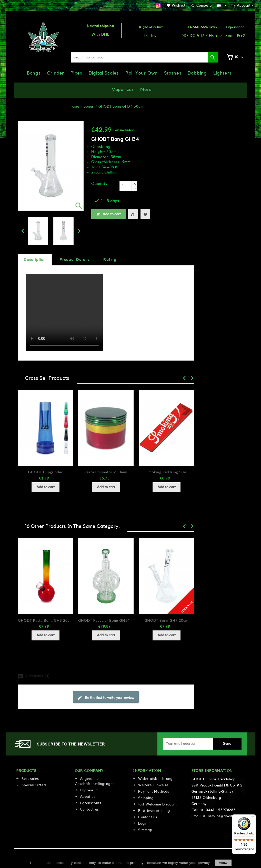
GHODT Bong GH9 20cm (166, 620)
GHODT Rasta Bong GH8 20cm (45, 620)
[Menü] (253, 818)
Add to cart (108, 215)
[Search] (144, 57)
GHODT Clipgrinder (45, 472)
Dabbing (197, 73)
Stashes (173, 73)
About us (88, 797)
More (146, 89)
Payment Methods (154, 792)
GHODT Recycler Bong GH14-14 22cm (106, 620)
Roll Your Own (142, 73)
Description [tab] (35, 260)
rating (110, 260)
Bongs (34, 73)
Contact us (89, 810)
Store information (212, 771)
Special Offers (34, 785)
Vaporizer (123, 89)
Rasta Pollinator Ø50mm (106, 472)
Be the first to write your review (106, 698)
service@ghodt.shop (226, 816)
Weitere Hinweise (153, 785)
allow (223, 863)
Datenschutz (91, 803)
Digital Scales (104, 73)
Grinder (56, 73)
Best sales (30, 779)
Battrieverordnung (154, 811)
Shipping (146, 798)
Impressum (89, 790)
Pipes (76, 73)
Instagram (158, 6)
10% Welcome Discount (158, 804)
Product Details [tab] (75, 260)
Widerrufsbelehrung (155, 779)
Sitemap (145, 830)
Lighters (222, 73)
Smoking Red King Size (166, 472)
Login (143, 824)
